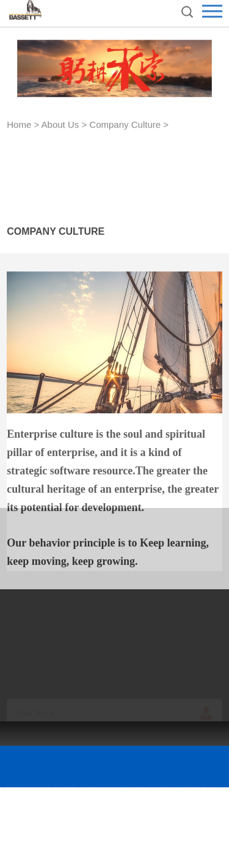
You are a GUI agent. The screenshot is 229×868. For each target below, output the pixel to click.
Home (19, 126)
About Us (60, 126)
